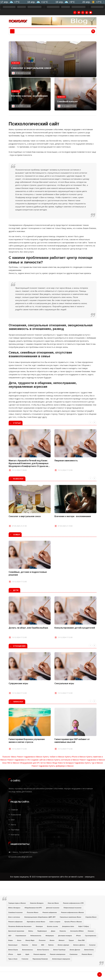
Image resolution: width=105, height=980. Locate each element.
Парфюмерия (42, 931)
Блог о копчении (14, 917)
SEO (10, 936)
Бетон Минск (46, 763)
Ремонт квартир (40, 954)
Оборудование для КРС (30, 763)
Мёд (43, 945)
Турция (71, 940)
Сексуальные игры (64, 683)
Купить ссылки (52, 926)
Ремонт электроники (58, 954)
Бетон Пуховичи (43, 950)
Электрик (39, 926)
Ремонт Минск (87, 954)
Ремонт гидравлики (40, 766)
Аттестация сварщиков (61, 959)
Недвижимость (36, 936)
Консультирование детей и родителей (75, 628)
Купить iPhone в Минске (75, 757)
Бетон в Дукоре (63, 945)
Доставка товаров (65, 936)
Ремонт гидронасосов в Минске (72, 912)
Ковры (11, 940)
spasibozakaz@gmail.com (22, 857)
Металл (62, 940)
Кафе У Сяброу (84, 926)
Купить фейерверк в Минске (61, 766)
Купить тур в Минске (94, 763)
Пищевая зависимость (66, 461)
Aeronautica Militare (77, 931)
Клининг (91, 931)
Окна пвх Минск (53, 903)
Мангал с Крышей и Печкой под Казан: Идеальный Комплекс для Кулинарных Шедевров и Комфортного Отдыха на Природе (29, 464)
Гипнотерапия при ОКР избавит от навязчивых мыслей (72, 741)
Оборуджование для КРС (33, 908)
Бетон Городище (59, 950)
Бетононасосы (28, 950)
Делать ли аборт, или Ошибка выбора (28, 628)
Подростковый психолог (72, 908)
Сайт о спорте (55, 922)
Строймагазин (21, 936)
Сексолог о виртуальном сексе (31, 68)
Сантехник (74, 954)
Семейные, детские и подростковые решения (28, 573)
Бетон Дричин (75, 950)
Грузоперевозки (91, 936)
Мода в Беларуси (14, 908)
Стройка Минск (91, 917)
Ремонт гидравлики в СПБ (19, 760)
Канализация (13, 945)
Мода (55, 763)
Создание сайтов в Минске (42, 760)
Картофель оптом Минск (36, 922)
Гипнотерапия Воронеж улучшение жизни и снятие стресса (27, 741)
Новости (63, 931)
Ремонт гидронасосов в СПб (73, 903)
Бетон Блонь (89, 950)
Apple (19, 954)
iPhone (78, 936)
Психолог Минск (9, 757)
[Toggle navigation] (12, 31)
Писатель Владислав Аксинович (20, 926)
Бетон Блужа (13, 950)
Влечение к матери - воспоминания (29, 96)
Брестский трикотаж (16, 931)
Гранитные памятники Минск (71, 917)
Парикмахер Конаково (40, 959)
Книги (19, 940)
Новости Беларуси (66, 763)
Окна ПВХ (81, 940)
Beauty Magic (30, 940)
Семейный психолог (67, 102)
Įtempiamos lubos (68, 926)
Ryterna (51, 945)
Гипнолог (25, 959)
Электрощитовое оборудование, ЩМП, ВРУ (40, 917)
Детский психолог (53, 908)
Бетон (52, 940)
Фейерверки (50, 936)
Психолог (16, 63)
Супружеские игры (18, 683)
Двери (53, 931)
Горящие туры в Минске (17, 903)
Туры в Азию (13, 959)
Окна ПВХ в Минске (11, 763)
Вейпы (31, 931)
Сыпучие (92, 945)
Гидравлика (79, 763)
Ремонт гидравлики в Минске (30, 757)
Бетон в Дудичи (79, 945)
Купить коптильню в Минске (67, 760)
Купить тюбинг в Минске (54, 757)
